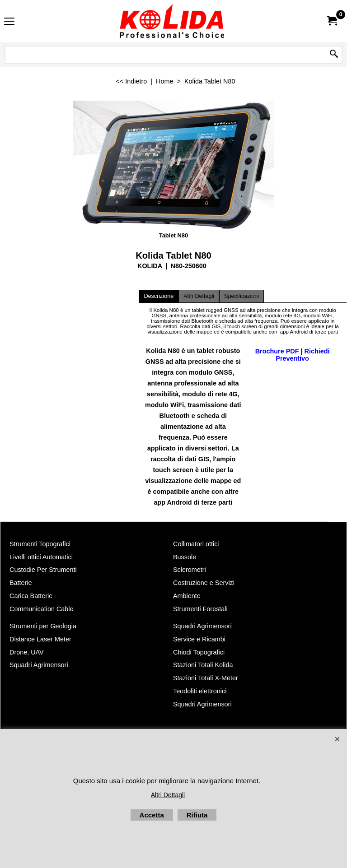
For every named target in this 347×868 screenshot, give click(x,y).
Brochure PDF (277, 351)
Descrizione (159, 296)
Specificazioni (241, 296)
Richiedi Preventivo (302, 355)
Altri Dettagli (199, 296)
